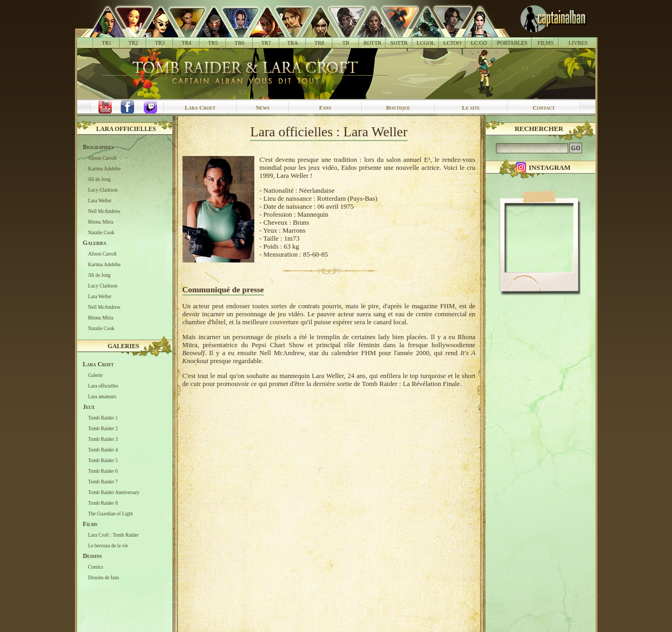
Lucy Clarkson (103, 190)
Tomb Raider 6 (103, 471)
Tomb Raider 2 (103, 429)
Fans (325, 108)
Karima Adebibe (105, 169)
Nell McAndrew (105, 211)
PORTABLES (512, 43)
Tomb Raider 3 (103, 439)
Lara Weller (100, 201)
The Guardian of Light (111, 514)
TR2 (133, 43)
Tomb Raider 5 (103, 461)
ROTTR (372, 43)
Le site (471, 108)
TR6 (239, 43)
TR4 (186, 43)
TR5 (213, 43)
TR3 (160, 43)
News (263, 108)
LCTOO (452, 43)
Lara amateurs (102, 397)
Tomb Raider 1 (103, 418)
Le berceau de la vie (108, 546)
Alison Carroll (103, 158)
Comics (96, 567)
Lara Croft (200, 108)
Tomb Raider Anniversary (114, 493)
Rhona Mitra (101, 222)
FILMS (545, 43)
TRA (293, 43)
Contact (544, 108)
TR (346, 43)
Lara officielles (126, 129)
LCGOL (426, 43)
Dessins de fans (104, 578)
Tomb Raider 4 (103, 450)
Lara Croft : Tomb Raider (114, 535)
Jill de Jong (100, 179)
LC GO (479, 43)
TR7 (266, 43)
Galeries (123, 346)
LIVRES (578, 43)
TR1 (106, 43)
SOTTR (399, 43)
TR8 (319, 43)
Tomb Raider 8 (103, 503)
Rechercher (539, 129)
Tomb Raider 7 (103, 482)
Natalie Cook (101, 233)
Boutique (398, 108)
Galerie (96, 375)
